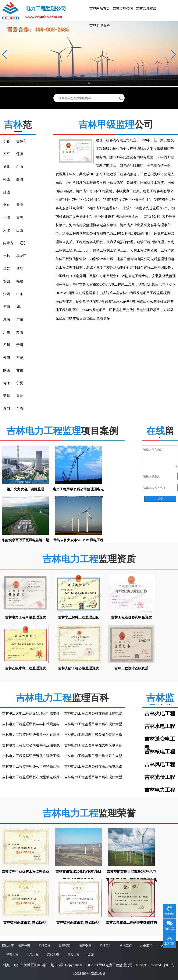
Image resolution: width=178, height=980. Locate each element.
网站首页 (8, 946)
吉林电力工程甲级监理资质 (25, 617)
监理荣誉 (44, 946)
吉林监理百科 (100, 25)
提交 (160, 499)
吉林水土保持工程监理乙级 (78, 617)
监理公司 (24, 946)
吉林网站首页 (100, 8)
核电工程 (12, 954)
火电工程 (126, 946)
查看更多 (103, 318)
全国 (91, 954)
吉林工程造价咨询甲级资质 (131, 617)
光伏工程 (53, 954)
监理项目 (65, 946)
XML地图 (98, 974)
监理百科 (106, 946)
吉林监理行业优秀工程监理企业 (25, 871)
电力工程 (73, 954)
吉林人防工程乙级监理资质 (78, 668)
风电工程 (33, 954)
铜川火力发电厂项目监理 (25, 489)
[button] (5, 54)
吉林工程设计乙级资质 (131, 668)
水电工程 (146, 946)
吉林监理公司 (123, 8)
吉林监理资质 (146, 8)
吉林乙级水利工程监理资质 (25, 668)
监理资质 (85, 946)
